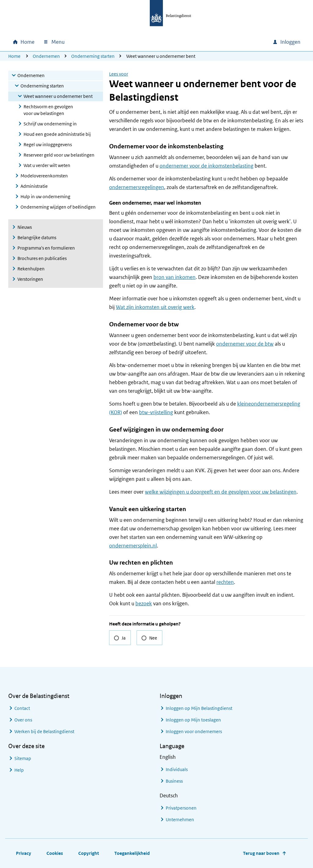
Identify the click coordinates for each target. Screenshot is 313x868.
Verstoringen (30, 279)
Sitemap (23, 758)
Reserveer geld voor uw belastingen (59, 155)
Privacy (24, 853)
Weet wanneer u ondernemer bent (58, 96)
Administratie (34, 186)
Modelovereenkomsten (44, 176)
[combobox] (215, 42)
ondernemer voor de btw (245, 344)
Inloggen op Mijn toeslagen (193, 720)
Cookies (55, 853)
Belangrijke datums (37, 237)
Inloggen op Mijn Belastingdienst (199, 708)
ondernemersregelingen (137, 187)
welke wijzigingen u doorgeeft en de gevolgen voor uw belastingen (221, 492)
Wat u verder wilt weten (47, 165)
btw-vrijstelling (156, 412)
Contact (22, 708)
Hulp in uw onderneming (45, 197)
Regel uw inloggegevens (48, 145)
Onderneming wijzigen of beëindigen (58, 207)
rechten (225, 582)
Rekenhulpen (31, 269)
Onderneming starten (93, 56)
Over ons (23, 720)
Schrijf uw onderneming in (50, 124)
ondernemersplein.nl (133, 546)
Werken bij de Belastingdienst (44, 731)
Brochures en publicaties (42, 258)
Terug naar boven (261, 853)
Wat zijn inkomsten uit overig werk (155, 307)
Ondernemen (46, 56)
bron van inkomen (175, 277)
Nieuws (25, 227)
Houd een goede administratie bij (57, 134)
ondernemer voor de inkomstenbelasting (206, 166)
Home (14, 56)
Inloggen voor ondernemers (194, 731)
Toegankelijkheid (132, 853)
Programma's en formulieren (46, 248)
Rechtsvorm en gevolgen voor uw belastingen (48, 110)
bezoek (144, 603)
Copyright (89, 853)
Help (19, 770)
